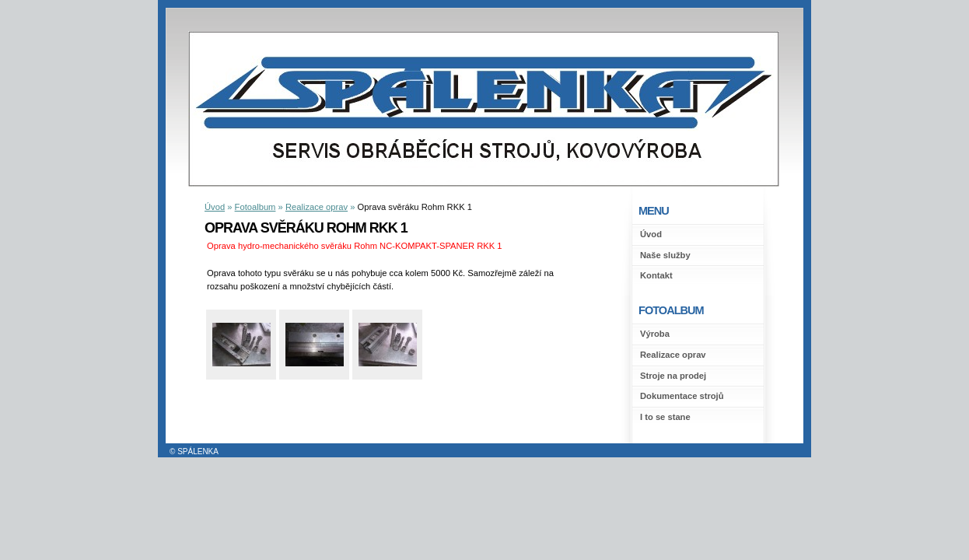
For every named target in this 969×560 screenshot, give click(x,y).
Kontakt (656, 275)
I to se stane (665, 417)
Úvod (651, 234)
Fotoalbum (255, 207)
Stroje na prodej (673, 376)
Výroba (655, 334)
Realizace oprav (673, 355)
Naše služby (665, 255)
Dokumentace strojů (682, 396)
